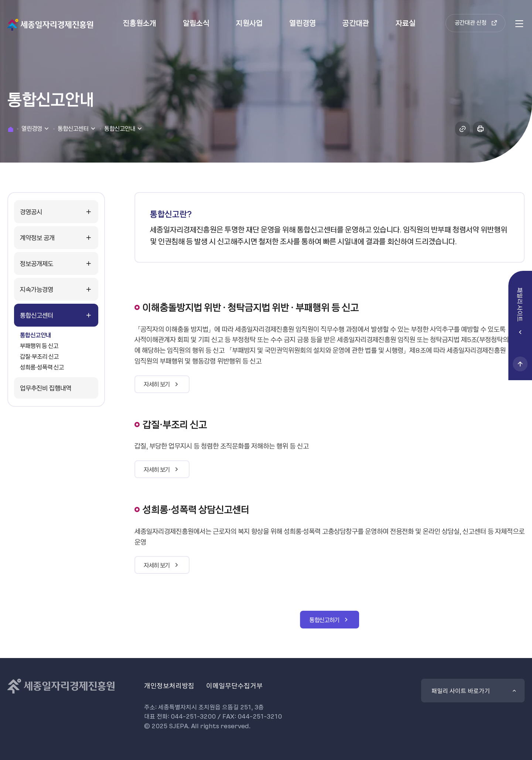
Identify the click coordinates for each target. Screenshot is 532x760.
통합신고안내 (35, 335)
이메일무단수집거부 (234, 686)
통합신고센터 (37, 315)
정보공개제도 (37, 263)
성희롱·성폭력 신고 (42, 367)
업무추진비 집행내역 (46, 388)
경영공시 (31, 212)
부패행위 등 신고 (39, 345)
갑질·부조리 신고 (39, 356)
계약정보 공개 (37, 237)
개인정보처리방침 (169, 686)
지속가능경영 (37, 289)
